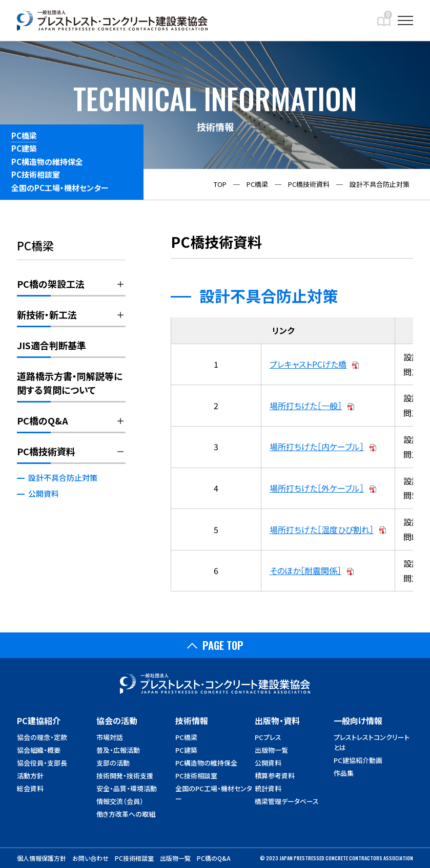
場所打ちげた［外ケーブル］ (317, 488)
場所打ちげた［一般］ (306, 406)
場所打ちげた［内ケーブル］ (317, 447)
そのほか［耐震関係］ (305, 570)
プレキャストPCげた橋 (308, 364)
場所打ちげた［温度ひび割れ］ (322, 530)
